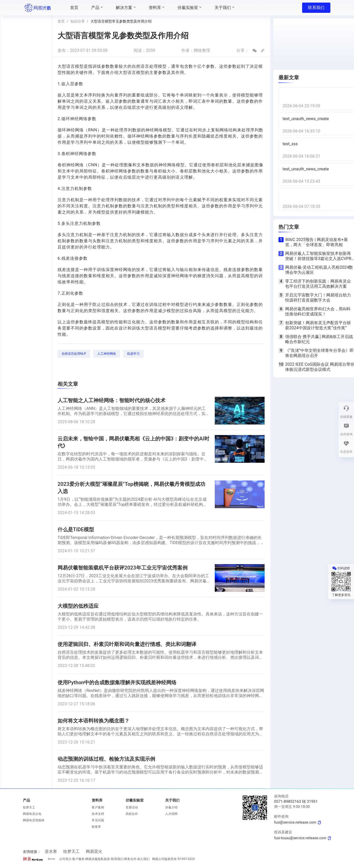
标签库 (96, 827)
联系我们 (316, 8)
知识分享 (78, 21)
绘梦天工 (29, 807)
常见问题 (98, 820)
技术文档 (98, 814)
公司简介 (65, 859)
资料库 (97, 800)
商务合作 (130, 859)
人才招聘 (171, 814)
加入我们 (143, 859)
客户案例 (98, 807)
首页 (61, 21)
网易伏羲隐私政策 (98, 859)
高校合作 (132, 814)
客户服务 (78, 859)
